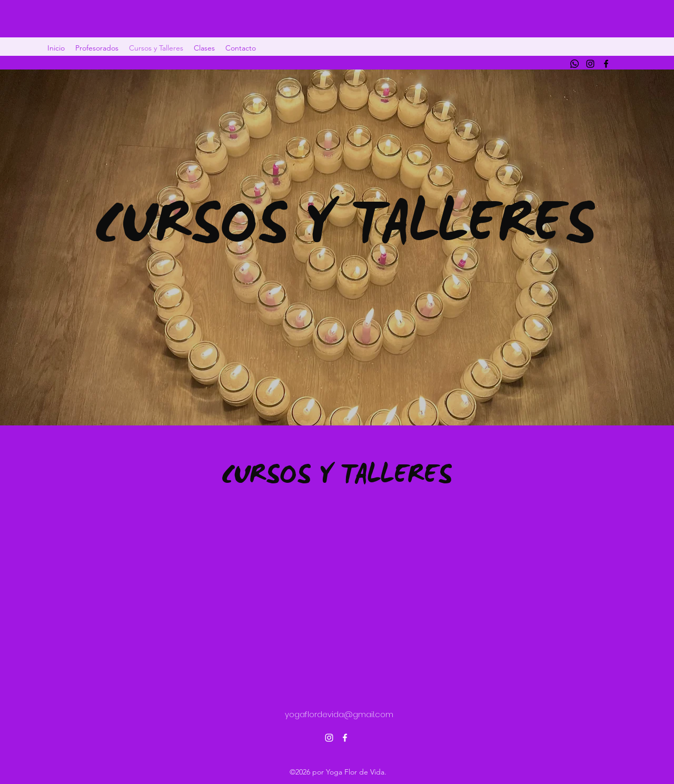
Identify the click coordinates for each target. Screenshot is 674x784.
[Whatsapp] (574, 64)
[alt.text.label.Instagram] (590, 64)
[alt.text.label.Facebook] (606, 64)
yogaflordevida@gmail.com (339, 714)
